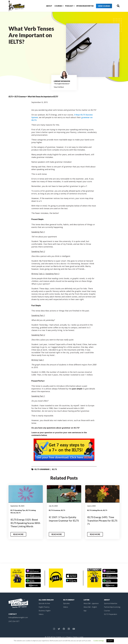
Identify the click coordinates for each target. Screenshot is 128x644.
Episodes (66, 603)
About (49, 6)
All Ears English (46, 600)
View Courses (104, 6)
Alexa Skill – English (90, 607)
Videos (41, 614)
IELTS (11, 97)
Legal (81, 637)
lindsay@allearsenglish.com (18, 617)
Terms (75, 637)
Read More (18, 534)
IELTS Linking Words (95, 510)
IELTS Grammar (20, 97)
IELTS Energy (69, 600)
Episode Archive (44, 603)
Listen (86, 600)
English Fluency (44, 607)
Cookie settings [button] (99, 641)
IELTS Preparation (110, 614)
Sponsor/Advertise (85, 6)
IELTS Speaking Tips (18, 510)
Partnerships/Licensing (112, 607)
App (85, 611)
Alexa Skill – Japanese (91, 603)
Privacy (69, 637)
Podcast (69, 6)
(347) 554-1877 (14, 621)
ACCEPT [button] (110, 641)
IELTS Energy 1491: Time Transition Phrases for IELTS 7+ (102, 520)
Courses (58, 6)
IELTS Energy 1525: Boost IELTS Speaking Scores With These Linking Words (25, 523)
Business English (45, 611)
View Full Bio (59, 87)
